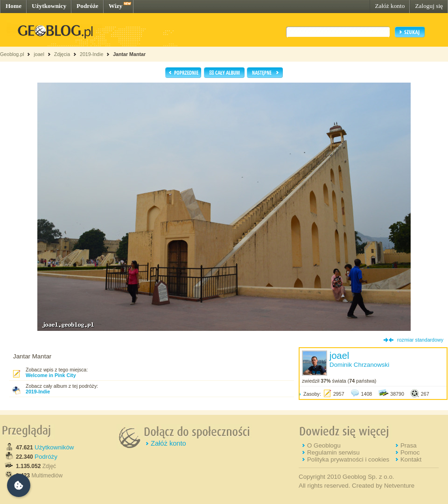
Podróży (46, 457)
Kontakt (411, 459)
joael (39, 54)
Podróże (87, 6)
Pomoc (410, 452)
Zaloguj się (429, 6)
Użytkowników (54, 447)
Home (14, 6)
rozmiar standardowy (420, 340)
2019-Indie (91, 54)
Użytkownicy (49, 6)
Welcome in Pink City (51, 375)
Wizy (115, 6)
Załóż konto (390, 6)
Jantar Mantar (129, 54)
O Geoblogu (324, 445)
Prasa (409, 445)
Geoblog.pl (12, 54)
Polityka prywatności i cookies (348, 459)
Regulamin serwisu (333, 452)
